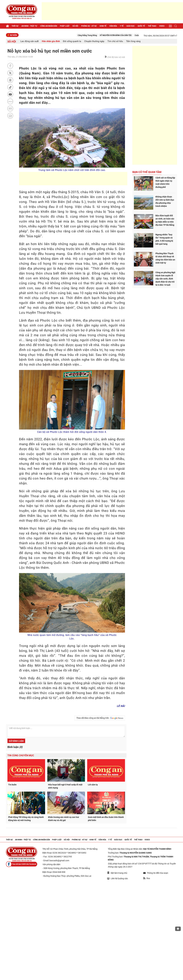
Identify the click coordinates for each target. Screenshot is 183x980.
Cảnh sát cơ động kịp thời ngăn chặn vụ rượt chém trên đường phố (165, 182)
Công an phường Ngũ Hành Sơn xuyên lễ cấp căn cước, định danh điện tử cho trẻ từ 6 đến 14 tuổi (165, 279)
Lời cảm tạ (93, 785)
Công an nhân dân (49, 26)
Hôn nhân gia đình (51, 41)
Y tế (122, 26)
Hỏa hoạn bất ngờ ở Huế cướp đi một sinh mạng (65, 786)
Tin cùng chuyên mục (21, 755)
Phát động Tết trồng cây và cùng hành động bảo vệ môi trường (26, 819)
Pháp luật (65, 26)
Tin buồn (12, 785)
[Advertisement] (112, 11)
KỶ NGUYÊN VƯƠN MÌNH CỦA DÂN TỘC (121, 35)
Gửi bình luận (16, 741)
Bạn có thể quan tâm (147, 172)
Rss (147, 878)
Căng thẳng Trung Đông (92, 35)
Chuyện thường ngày (94, 41)
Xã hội (75, 26)
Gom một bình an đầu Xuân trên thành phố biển (106, 819)
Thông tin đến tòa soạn (156, 873)
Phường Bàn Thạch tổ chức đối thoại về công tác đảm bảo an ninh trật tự (165, 258)
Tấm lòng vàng (133, 41)
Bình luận (15, 747)
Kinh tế (103, 26)
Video (162, 26)
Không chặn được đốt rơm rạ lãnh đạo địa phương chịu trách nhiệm (165, 201)
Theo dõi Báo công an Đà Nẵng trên (100, 718)
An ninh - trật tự (29, 26)
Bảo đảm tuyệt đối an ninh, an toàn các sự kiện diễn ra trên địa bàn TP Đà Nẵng (165, 220)
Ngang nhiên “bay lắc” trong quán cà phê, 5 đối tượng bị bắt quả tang (164, 239)
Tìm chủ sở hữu (115, 41)
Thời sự (15, 26)
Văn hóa (113, 26)
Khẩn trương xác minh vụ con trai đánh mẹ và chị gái (64, 819)
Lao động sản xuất (30, 41)
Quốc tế (141, 26)
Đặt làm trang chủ (117, 873)
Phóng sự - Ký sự (89, 26)
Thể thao (152, 26)
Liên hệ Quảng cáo (117, 878)
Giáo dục (131, 26)
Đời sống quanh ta (72, 41)
